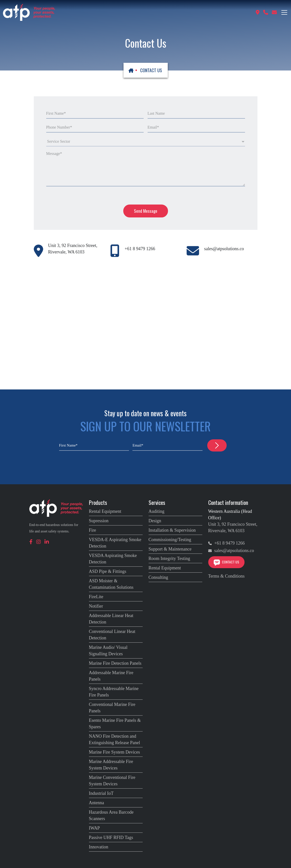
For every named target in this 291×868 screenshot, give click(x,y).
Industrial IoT (101, 793)
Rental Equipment (105, 511)
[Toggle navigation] (284, 12)
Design (155, 521)
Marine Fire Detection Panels (115, 663)
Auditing (157, 511)
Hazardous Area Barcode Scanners (111, 815)
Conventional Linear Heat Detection (112, 635)
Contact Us (226, 562)
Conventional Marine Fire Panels (112, 708)
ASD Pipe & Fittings (108, 571)
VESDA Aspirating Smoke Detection (113, 559)
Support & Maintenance (170, 549)
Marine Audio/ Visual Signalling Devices (108, 651)
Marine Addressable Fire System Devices (111, 765)
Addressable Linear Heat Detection (111, 619)
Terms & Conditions (227, 576)
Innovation (99, 847)
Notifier (96, 606)
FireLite (96, 597)
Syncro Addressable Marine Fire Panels (114, 692)
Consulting (158, 577)
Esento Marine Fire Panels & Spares (115, 724)
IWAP (94, 828)
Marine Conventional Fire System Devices (112, 781)
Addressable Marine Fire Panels (111, 676)
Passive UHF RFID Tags (111, 837)
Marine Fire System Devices (114, 752)
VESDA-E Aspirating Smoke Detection (115, 543)
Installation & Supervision (172, 530)
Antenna (97, 803)
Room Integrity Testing (169, 558)
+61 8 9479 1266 (140, 249)
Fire (93, 530)
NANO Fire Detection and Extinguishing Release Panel (115, 739)
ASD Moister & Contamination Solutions (111, 584)
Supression (99, 521)
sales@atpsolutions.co (224, 249)
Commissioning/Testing (170, 540)
